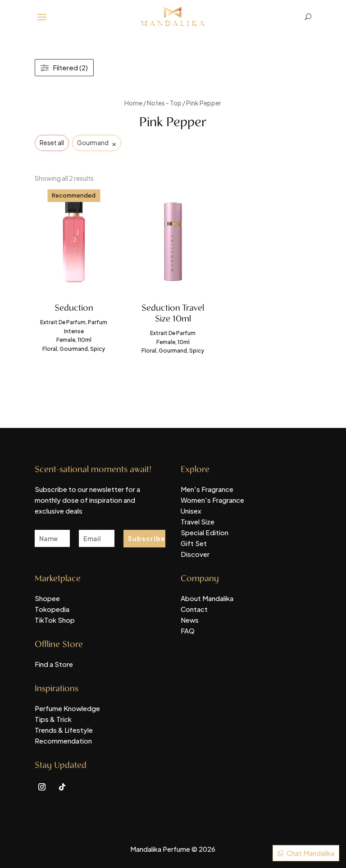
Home (133, 103)
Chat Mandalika (310, 853)
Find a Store (54, 664)
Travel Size (198, 521)
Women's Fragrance (212, 500)
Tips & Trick (53, 719)
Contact (194, 609)
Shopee (47, 598)
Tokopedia (52, 609)
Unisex (191, 511)
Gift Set (194, 543)
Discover (195, 554)
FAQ (188, 631)
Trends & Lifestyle (64, 730)
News (190, 620)
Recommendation (63, 741)
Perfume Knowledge (67, 708)
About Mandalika (207, 598)
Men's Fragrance (207, 489)
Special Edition (205, 532)
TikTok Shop (55, 620)
